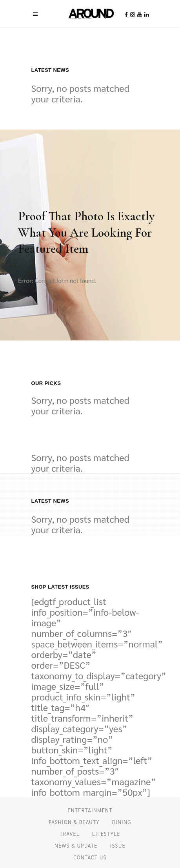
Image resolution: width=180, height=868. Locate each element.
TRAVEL (70, 834)
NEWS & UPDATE (76, 845)
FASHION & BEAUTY (74, 822)
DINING (122, 822)
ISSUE (118, 845)
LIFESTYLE (106, 834)
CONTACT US (90, 857)
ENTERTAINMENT (90, 810)
